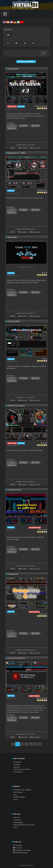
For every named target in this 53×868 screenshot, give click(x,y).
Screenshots (18, 772)
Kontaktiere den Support (22, 790)
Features (16, 767)
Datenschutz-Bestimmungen (24, 825)
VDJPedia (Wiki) (19, 797)
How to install (36, 148)
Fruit (46, 358)
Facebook (18, 845)
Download (17, 762)
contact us (17, 820)
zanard (45, 443)
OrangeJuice (13, 574)
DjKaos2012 (43, 190)
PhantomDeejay (42, 106)
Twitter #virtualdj (21, 853)
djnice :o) (44, 614)
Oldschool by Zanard (16, 406)
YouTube (17, 848)
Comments (24, 148)
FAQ (15, 795)
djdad (45, 273)
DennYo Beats (43, 698)
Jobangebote (18, 822)
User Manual (18, 792)
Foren (15, 800)
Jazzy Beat (44, 530)
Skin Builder (12, 237)
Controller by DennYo (16, 658)
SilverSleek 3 (13, 69)
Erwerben (17, 764)
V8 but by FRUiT (14, 321)
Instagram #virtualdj (22, 850)
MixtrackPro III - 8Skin (16, 153)
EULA (15, 827)
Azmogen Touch (14, 490)
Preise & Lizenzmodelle (22, 769)
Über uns (16, 817)
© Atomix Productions (27, 865)
